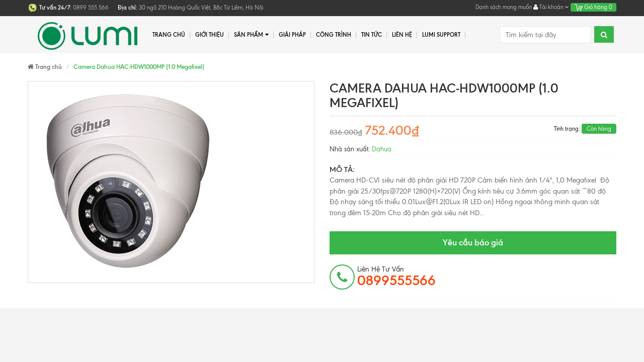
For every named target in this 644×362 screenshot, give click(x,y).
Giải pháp (292, 35)
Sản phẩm (251, 35)
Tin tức (372, 35)
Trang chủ (169, 35)
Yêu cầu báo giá (473, 242)
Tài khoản (551, 7)
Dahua (382, 149)
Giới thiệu (210, 35)
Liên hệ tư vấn (396, 277)
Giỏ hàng (593, 7)
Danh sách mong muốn (504, 7)
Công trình (334, 35)
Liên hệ (402, 35)
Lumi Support (441, 35)
